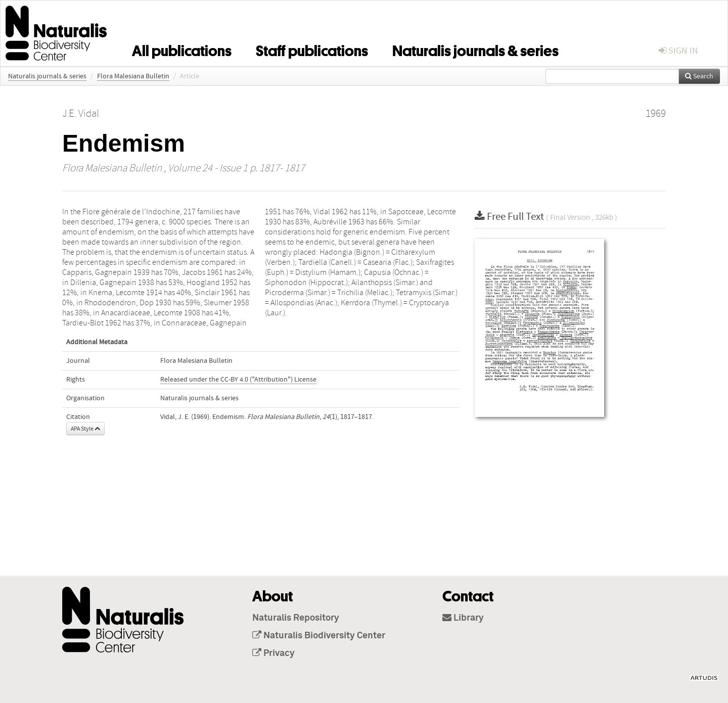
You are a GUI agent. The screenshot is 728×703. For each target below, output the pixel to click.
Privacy (274, 653)
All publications (182, 49)
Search (699, 76)
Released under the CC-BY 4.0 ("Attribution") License (238, 380)
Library (463, 618)
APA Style (85, 429)
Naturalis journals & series (475, 49)
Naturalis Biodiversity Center (319, 636)
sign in (678, 51)
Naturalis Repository (296, 618)
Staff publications (312, 49)
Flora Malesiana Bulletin (133, 76)
